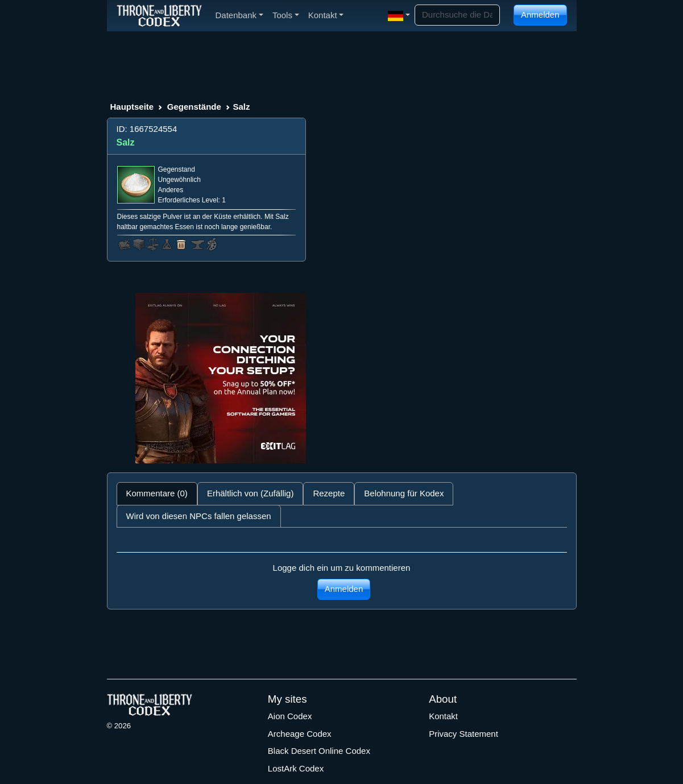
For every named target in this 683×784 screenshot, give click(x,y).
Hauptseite (132, 107)
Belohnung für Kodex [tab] (404, 493)
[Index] (159, 15)
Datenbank (239, 15)
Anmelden (540, 14)
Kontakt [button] (326, 15)
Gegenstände (194, 107)
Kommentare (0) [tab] (157, 493)
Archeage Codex (300, 734)
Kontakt (443, 716)
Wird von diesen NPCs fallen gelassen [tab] (199, 516)
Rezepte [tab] (329, 493)
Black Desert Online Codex (319, 751)
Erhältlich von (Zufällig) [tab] (251, 493)
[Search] (457, 15)
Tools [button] (286, 15)
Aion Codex (290, 716)
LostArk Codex (296, 768)
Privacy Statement (463, 734)
